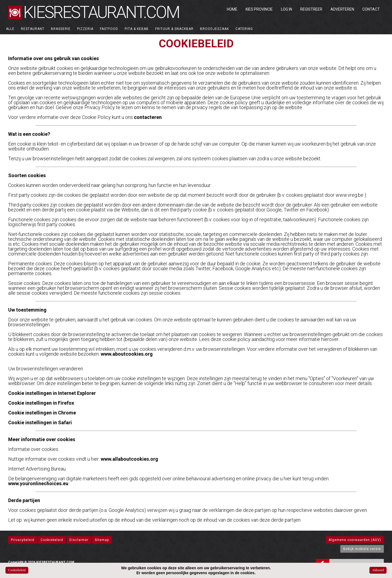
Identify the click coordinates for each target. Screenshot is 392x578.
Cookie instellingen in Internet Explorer (52, 393)
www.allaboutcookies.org (129, 459)
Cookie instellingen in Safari (40, 422)
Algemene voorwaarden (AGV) (355, 540)
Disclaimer (79, 540)
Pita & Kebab (137, 29)
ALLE (10, 29)
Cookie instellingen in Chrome (42, 413)
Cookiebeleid (52, 540)
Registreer (311, 9)
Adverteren (342, 9)
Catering (244, 29)
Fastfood (109, 29)
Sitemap (102, 540)
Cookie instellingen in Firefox (41, 403)
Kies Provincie (259, 9)
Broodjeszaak (215, 29)
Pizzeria (85, 29)
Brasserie (61, 29)
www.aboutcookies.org (127, 354)
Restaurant (33, 29)
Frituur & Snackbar (174, 29)
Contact (371, 9)
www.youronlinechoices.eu (38, 483)
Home (232, 9)
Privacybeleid (23, 540)
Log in (287, 9)
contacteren (148, 117)
